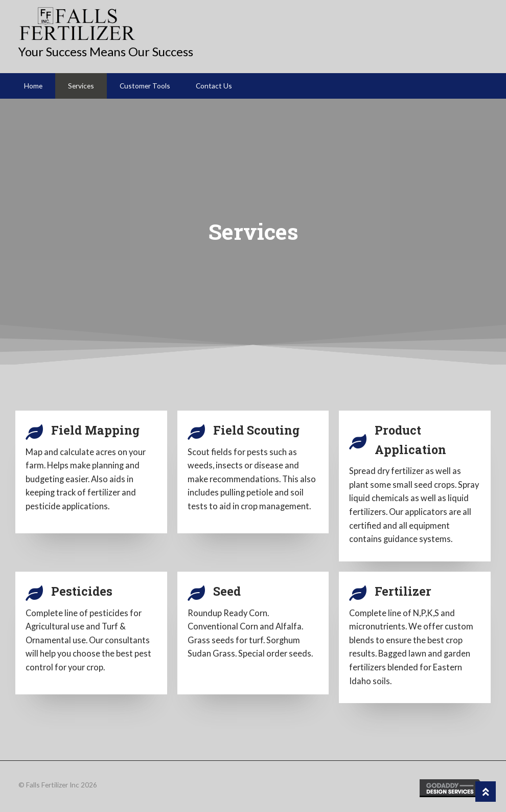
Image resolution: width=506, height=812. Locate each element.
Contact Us (214, 86)
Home (33, 86)
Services (81, 86)
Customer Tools (145, 86)
